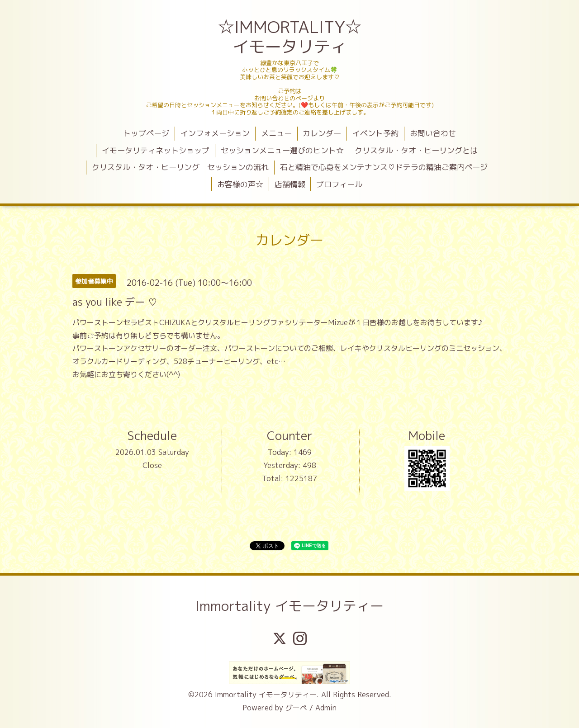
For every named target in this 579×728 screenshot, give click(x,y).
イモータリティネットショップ (156, 150)
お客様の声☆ (240, 184)
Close (152, 465)
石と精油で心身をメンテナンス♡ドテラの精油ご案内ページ (384, 167)
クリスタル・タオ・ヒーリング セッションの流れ (180, 167)
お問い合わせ (433, 133)
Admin (326, 708)
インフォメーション (215, 133)
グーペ (296, 708)
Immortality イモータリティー (289, 606)
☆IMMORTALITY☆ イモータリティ (291, 37)
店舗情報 (290, 184)
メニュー (276, 133)
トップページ (146, 133)
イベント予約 (375, 133)
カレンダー (322, 133)
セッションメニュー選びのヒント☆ (282, 150)
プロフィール (339, 184)
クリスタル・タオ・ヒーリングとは (416, 150)
